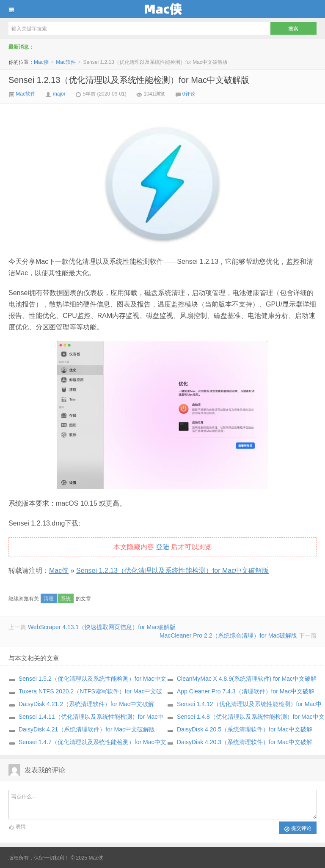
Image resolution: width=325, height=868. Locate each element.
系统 (66, 599)
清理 (49, 599)
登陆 (162, 547)
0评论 (189, 94)
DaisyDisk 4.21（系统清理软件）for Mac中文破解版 (87, 729)
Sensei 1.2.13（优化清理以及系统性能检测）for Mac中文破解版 (129, 80)
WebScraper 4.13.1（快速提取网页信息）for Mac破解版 (102, 627)
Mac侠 (162, 9)
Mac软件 (66, 62)
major (59, 94)
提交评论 (298, 829)
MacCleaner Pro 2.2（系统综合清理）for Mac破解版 (228, 635)
